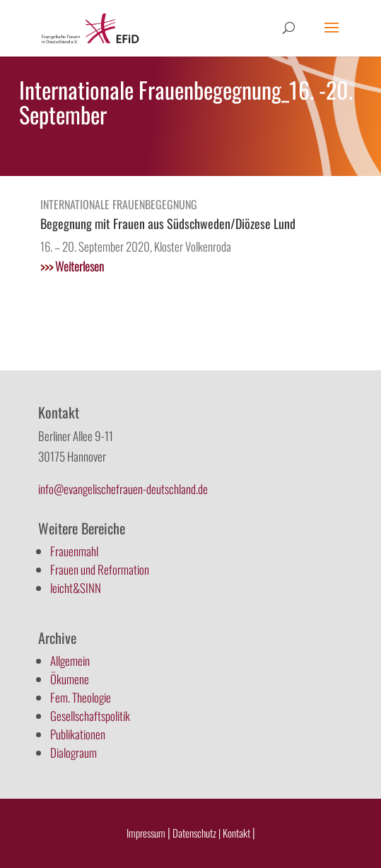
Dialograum (74, 752)
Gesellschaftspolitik (90, 716)
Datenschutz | (197, 833)
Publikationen (78, 734)
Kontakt (238, 833)
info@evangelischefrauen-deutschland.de (123, 489)
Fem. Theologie (81, 697)
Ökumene (70, 679)
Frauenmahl (74, 551)
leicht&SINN (76, 588)
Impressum (146, 833)
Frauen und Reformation (100, 569)
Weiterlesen (72, 266)
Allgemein (70, 661)
